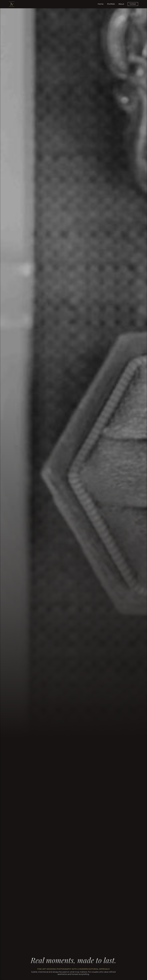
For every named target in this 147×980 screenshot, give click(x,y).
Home (101, 4)
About (121, 4)
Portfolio (111, 4)
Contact (133, 4)
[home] (12, 4)
